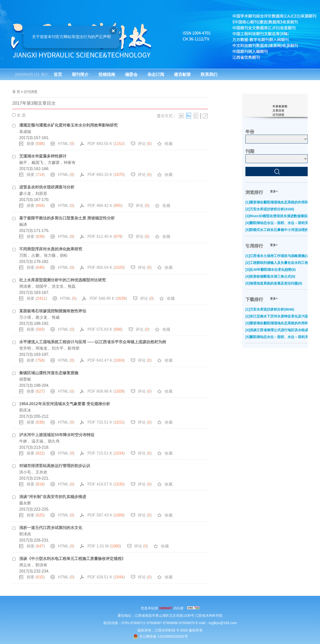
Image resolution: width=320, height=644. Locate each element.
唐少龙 (41, 317)
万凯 (23, 255)
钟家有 (70, 163)
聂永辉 (25, 503)
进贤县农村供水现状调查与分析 (47, 187)
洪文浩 (58, 286)
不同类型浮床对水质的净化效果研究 (51, 249)
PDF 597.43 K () (106, 515)
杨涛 (23, 224)
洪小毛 (25, 472)
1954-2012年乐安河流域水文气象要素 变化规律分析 (65, 404)
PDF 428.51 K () (106, 577)
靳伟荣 (74, 348)
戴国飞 (37, 163)
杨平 (23, 163)
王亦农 (41, 472)
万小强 (25, 317)
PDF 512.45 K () (105, 236)
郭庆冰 (25, 410)
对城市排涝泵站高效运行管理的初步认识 (55, 466)
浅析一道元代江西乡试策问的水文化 (51, 528)
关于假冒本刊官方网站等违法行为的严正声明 (69, 35)
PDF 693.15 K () (106, 175)
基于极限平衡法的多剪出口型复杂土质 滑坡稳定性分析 (67, 218)
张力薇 (50, 255)
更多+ (274, 191)
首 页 (16, 92)
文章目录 (278, 111)
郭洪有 (41, 565)
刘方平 (58, 348)
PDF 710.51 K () (106, 453)
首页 (58, 75)
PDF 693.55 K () (106, 144)
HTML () (66, 144)
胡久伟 (54, 441)
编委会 (131, 75)
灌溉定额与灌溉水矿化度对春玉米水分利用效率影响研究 (68, 125)
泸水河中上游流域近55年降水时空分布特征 (57, 435)
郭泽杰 (25, 534)
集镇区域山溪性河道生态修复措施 (49, 373)
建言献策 (182, 75)
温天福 (37, 441)
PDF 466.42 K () (105, 206)
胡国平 (41, 286)
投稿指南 (107, 75)
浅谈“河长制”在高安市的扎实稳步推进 (53, 497)
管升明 (25, 348)
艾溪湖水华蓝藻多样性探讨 (43, 156)
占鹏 (35, 255)
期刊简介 (80, 75)
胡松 (64, 255)
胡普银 (25, 379)
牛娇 (23, 441)
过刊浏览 (31, 92)
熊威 (56, 317)
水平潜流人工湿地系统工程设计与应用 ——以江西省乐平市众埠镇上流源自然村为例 (93, 342)
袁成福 (25, 132)
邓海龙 (41, 348)
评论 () (145, 144)
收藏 (169, 144)
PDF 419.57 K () (106, 484)
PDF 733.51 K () (106, 422)
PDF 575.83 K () (105, 329)
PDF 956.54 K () (106, 267)
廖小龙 (25, 193)
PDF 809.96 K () (106, 391)
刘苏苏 (41, 193)
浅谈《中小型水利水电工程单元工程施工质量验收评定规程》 (72, 559)
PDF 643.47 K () (106, 360)
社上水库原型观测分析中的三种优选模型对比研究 (63, 280)
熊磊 (72, 286)
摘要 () (36, 144)
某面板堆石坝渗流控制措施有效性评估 (53, 311)
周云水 (25, 565)
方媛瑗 (54, 163)
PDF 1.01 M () (104, 546)
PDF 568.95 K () (108, 298)
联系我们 (209, 75)
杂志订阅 (156, 75)
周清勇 (25, 286)
